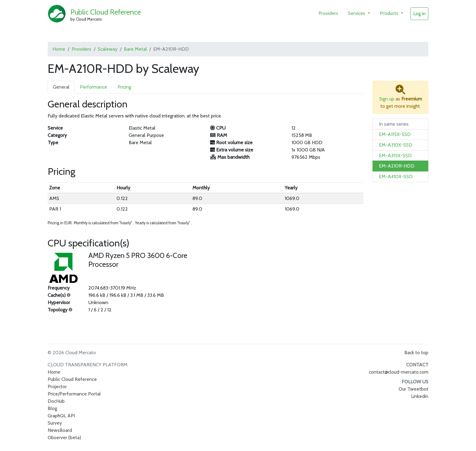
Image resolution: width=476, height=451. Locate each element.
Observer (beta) (64, 437)
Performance (93, 87)
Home (59, 49)
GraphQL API (61, 416)
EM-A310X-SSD (396, 145)
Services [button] (357, 13)
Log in (419, 14)
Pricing (124, 87)
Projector (57, 387)
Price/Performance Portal (74, 394)
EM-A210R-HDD (397, 166)
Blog (52, 408)
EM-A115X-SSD (395, 134)
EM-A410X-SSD (396, 176)
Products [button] (390, 13)
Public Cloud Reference (106, 12)
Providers (328, 13)
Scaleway (108, 49)
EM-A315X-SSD (395, 156)
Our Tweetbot (413, 389)
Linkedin (420, 396)
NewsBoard (60, 430)
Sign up (387, 99)
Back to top (416, 353)
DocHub (56, 401)
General (61, 87)
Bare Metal (135, 49)
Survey (55, 423)
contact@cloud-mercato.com (399, 372)
